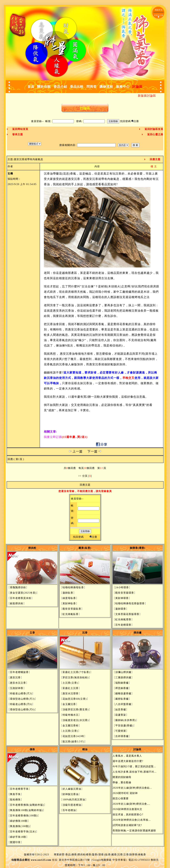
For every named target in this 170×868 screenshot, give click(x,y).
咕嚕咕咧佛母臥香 (73, 587)
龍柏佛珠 (15, 800)
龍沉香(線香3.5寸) (73, 742)
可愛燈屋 (121, 731)
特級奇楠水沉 (71, 715)
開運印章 (15, 842)
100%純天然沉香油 (74, 800)
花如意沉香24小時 (73, 736)
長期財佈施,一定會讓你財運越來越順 (134, 831)
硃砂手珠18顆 (18, 837)
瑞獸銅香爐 (122, 683)
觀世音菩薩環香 (125, 593)
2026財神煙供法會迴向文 (127, 809)
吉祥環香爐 (122, 736)
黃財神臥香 (69, 603)
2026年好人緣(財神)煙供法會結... (132, 788)
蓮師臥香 (68, 593)
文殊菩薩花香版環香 (127, 614)
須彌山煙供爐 (123, 672)
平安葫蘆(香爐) (124, 726)
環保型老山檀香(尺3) (22, 699)
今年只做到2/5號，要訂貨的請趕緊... (134, 766)
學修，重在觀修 (122, 782)
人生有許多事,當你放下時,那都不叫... (135, 772)
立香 (126, 855)
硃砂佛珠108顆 (19, 821)
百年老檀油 (69, 810)
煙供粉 (81, 855)
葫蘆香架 (121, 715)
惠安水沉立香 (18, 683)
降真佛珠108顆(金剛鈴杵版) (26, 810)
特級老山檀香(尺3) (21, 694)
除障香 (133, 855)
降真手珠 (15, 794)
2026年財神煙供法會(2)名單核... (132, 820)
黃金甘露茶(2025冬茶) (23, 593)
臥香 (108, 855)
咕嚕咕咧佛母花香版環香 (130, 603)
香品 (68, 855)
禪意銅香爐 (122, 688)
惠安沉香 (15, 678)
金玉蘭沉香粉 (71, 726)
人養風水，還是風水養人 (127, 756)
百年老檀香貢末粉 (21, 598)
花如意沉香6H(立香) (75, 699)
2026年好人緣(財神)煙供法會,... (131, 804)
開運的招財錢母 (122, 777)
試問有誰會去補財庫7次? (127, 825)
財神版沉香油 (71, 794)
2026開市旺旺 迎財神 (125, 793)
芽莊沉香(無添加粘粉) (75, 678)
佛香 (74, 855)
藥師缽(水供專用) (126, 720)
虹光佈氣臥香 (71, 614)
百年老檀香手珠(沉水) (23, 832)
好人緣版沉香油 (72, 789)
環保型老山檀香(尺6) (22, 710)
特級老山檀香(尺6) (21, 704)
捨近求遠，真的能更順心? (128, 815)
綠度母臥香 (69, 598)
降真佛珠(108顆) (20, 826)
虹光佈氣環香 (123, 620)
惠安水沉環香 (71, 694)
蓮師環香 (121, 609)
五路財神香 (17, 688)
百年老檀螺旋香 (19, 672)
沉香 (120, 855)
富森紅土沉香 (71, 688)
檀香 (89, 855)
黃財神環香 (122, 598)
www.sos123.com (41, 860)
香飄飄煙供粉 (18, 587)
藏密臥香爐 (122, 699)
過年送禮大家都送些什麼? (128, 761)
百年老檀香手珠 (19, 789)
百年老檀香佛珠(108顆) (24, 816)
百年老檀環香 (123, 625)
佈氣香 (142, 855)
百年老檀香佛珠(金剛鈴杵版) (27, 805)
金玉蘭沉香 (69, 704)
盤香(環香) (98, 855)
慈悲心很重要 (121, 799)
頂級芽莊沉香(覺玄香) (75, 710)
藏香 (114, 855)
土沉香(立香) (70, 683)
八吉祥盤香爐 (123, 704)
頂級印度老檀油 (72, 805)
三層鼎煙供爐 (123, 678)
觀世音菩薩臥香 (72, 609)
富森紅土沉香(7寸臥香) (76, 672)
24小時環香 (122, 587)
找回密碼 (125, 121)
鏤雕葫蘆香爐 (123, 694)
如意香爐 (121, 710)
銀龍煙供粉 (17, 603)
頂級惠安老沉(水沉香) (75, 720)
